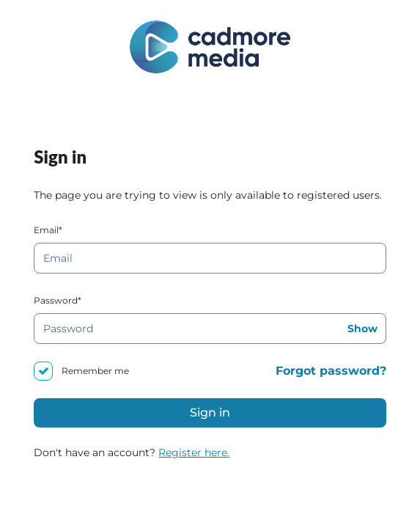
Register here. (194, 452)
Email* (48, 230)
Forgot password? (331, 371)
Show (362, 329)
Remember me (95, 371)
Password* (58, 300)
